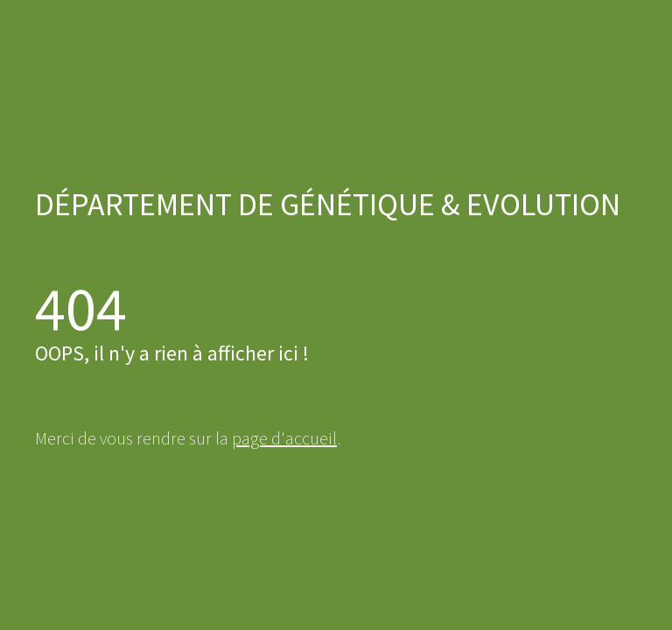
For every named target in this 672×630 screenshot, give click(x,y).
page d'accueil (284, 438)
